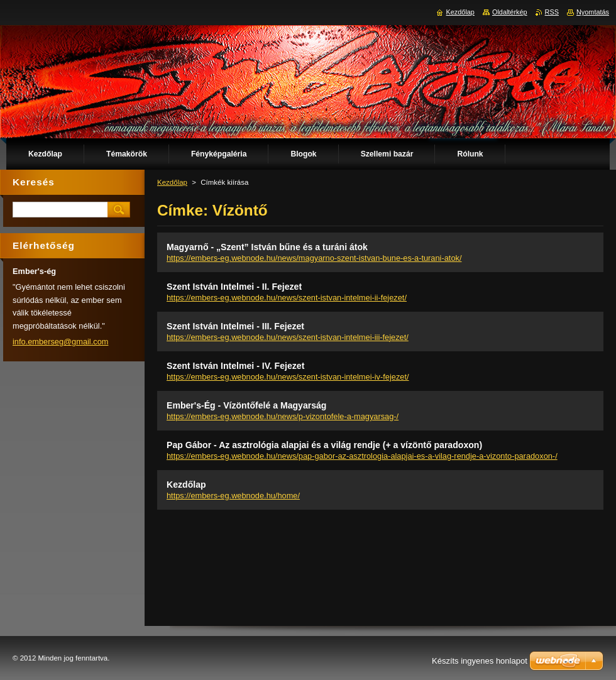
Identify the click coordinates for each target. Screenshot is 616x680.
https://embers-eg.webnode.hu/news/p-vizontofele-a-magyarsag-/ (283, 416)
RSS (552, 12)
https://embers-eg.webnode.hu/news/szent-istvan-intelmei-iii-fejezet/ (288, 337)
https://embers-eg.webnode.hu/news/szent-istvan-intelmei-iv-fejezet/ (288, 377)
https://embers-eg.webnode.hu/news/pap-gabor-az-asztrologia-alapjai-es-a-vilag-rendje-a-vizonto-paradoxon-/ (362, 456)
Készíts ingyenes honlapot (480, 661)
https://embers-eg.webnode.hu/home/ (233, 496)
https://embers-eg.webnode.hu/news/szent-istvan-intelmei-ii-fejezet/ (287, 298)
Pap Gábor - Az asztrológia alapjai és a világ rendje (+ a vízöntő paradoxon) (324, 445)
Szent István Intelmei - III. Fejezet (235, 326)
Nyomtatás (593, 12)
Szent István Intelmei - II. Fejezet (234, 287)
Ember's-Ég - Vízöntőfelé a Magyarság (246, 405)
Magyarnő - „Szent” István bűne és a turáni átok (267, 247)
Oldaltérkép (510, 12)
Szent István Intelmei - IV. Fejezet (235, 366)
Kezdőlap (172, 182)
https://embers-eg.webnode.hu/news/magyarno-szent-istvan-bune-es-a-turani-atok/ (314, 258)
